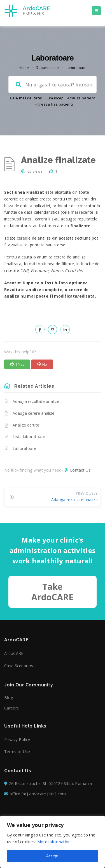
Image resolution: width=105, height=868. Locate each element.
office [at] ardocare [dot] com (38, 794)
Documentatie (47, 68)
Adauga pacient (81, 98)
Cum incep (55, 98)
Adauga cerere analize (33, 413)
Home (24, 68)
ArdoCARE (14, 653)
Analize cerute (26, 425)
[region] (53, 842)
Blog (9, 698)
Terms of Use (17, 752)
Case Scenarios (19, 666)
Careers (11, 708)
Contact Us (80, 470)
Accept (53, 856)
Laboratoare (76, 68)
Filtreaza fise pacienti (54, 104)
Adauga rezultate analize (36, 401)
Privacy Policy (17, 739)
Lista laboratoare (29, 437)
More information (54, 842)
